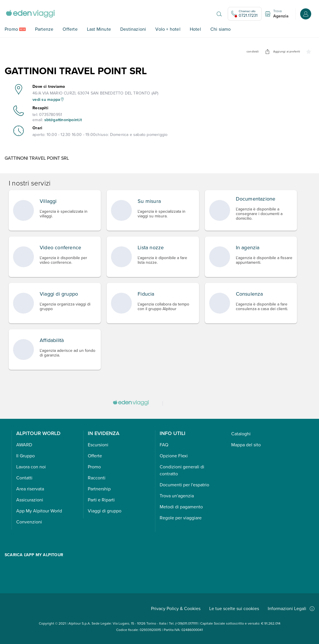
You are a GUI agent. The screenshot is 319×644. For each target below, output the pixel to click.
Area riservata (30, 489)
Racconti (97, 478)
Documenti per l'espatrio (184, 485)
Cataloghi (241, 434)
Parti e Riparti (101, 500)
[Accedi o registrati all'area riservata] (306, 14)
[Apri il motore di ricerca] (219, 14)
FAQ (164, 445)
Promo (11, 29)
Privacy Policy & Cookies (176, 608)
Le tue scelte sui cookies (234, 608)
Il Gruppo (25, 456)
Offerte (70, 29)
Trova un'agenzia (177, 496)
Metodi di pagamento (181, 507)
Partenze (44, 29)
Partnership (99, 489)
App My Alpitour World (39, 511)
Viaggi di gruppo (105, 511)
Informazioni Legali (291, 608)
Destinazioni (133, 29)
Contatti (24, 478)
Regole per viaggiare (181, 518)
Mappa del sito (246, 445)
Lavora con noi (31, 467)
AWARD (24, 445)
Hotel (195, 29)
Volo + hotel (168, 29)
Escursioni (98, 445)
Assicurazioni (30, 500)
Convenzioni (29, 522)
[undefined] (267, 52)
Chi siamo (221, 29)
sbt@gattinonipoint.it (63, 120)
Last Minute (99, 29)
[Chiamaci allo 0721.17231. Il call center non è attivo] (245, 14)
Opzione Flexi (174, 456)
